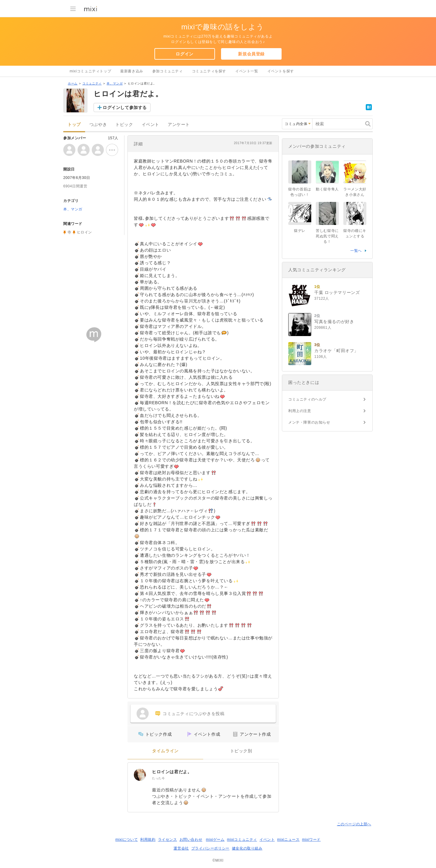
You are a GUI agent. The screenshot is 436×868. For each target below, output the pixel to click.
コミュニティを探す (209, 71)
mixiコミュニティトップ (90, 71)
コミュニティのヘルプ (307, 399)
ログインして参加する (125, 107)
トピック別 (241, 751)
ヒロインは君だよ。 (172, 772)
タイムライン (165, 751)
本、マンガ (115, 83)
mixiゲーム (215, 840)
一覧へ (356, 251)
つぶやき (98, 125)
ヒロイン (84, 232)
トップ (74, 125)
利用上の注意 (300, 411)
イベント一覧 (247, 71)
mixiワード (311, 840)
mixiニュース (288, 840)
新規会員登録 (251, 54)
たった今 (158, 778)
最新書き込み (132, 71)
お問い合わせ (191, 840)
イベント (150, 125)
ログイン (184, 54)
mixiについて (127, 840)
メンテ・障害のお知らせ (309, 422)
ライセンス (168, 840)
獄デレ (300, 231)
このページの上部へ (354, 824)
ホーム (73, 83)
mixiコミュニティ (242, 840)
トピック (124, 125)
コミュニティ (92, 83)
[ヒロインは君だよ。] (140, 775)
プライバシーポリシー (210, 848)
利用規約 (148, 840)
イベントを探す (281, 71)
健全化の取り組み (247, 848)
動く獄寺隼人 (327, 189)
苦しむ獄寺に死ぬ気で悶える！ (327, 236)
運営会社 (181, 848)
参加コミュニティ (168, 71)
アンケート (179, 125)
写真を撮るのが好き (334, 322)
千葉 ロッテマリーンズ (337, 292)
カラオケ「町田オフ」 (336, 351)
